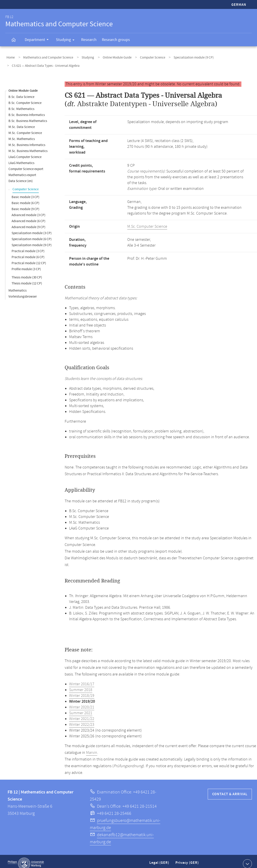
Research (89, 40)
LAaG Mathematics (21, 158)
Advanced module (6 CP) (29, 216)
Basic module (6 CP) (26, 198)
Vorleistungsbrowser (23, 292)
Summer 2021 (81, 708)
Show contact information (247, 859)
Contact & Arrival (230, 790)
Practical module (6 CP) (28, 252)
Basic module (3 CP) (26, 192)
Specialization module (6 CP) (32, 234)
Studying (67, 41)
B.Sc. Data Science (21, 92)
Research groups (116, 40)
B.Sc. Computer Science (25, 98)
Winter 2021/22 (82, 714)
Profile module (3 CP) (26, 265)
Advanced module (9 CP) (29, 222)
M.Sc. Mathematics (22, 134)
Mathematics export (22, 170)
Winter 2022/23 (82, 720)
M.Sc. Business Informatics (27, 140)
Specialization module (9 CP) (177, 56)
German (239, 5)
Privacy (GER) (187, 860)
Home (9, 56)
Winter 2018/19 (82, 691)
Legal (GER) (160, 860)
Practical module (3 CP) (28, 246)
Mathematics (17, 286)
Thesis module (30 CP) (27, 273)
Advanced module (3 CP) (29, 210)
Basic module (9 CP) (26, 204)
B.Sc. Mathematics (21, 104)
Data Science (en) (21, 176)
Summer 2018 (81, 685)
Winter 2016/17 (82, 679)
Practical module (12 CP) (29, 259)
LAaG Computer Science (25, 152)
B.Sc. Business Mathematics (28, 116)
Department (38, 40)
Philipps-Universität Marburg (26, 859)
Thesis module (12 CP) (27, 279)
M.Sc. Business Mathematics (28, 146)
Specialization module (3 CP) (32, 228)
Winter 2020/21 (82, 703)
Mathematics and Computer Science (44, 56)
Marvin (92, 748)
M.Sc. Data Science (22, 122)
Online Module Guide (106, 56)
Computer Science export (26, 164)
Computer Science (139, 56)
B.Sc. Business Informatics (27, 110)
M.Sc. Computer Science (25, 128)
